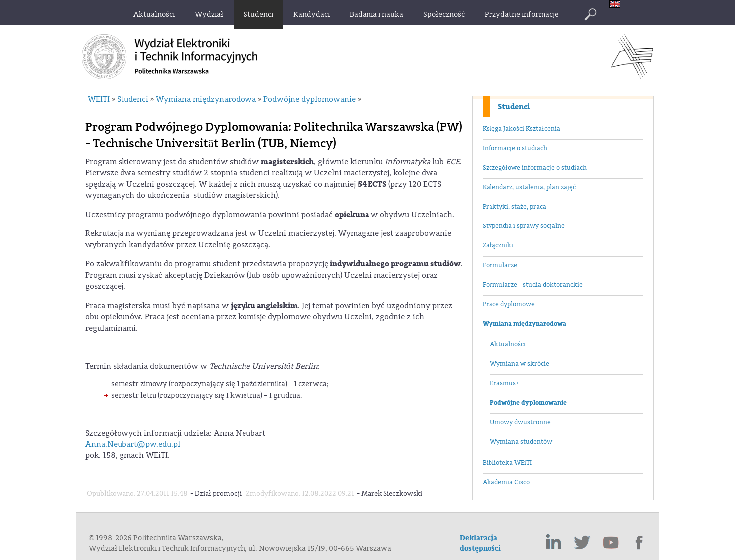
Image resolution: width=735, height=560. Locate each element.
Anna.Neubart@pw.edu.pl (133, 444)
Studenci (514, 107)
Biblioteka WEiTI (507, 463)
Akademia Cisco (506, 482)
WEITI (99, 99)
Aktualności (508, 344)
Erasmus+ (504, 383)
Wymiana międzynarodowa (524, 324)
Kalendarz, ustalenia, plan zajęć (529, 187)
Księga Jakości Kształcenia (521, 129)
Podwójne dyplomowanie (528, 403)
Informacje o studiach (515, 148)
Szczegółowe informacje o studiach (535, 168)
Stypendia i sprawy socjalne (524, 226)
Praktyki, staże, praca (514, 207)
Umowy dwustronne (520, 422)
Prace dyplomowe (509, 304)
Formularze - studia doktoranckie (533, 285)
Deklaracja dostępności (480, 543)
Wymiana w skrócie (520, 364)
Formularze (500, 265)
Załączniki (498, 245)
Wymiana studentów (521, 442)
